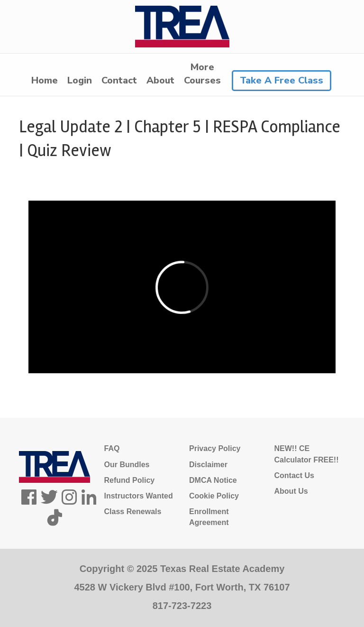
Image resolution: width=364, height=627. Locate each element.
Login (80, 80)
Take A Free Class (282, 80)
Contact (119, 80)
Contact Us (294, 475)
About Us (291, 491)
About (160, 80)
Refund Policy (130, 480)
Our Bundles (127, 465)
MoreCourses (202, 74)
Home (45, 80)
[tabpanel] (182, 287)
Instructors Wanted (139, 496)
